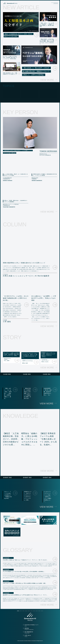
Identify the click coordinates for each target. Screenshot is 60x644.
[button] (18, 611)
